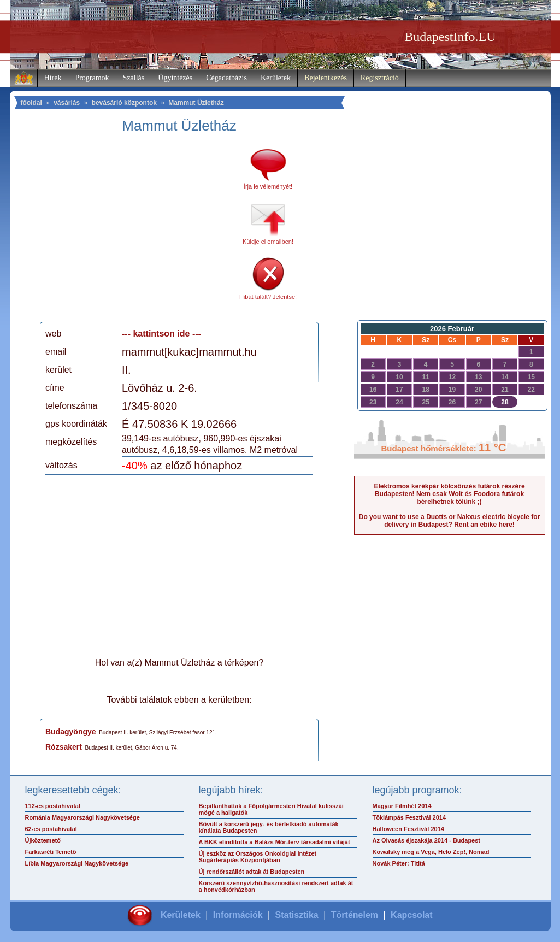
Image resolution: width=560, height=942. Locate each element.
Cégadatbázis (226, 78)
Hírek (53, 78)
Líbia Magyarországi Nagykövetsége (77, 863)
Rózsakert (64, 747)
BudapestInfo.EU (450, 37)
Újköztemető (43, 840)
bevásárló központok (124, 103)
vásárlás (67, 103)
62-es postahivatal (51, 829)
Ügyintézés (175, 78)
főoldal (31, 103)
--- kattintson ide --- (161, 334)
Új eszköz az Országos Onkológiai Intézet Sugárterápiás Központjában (258, 857)
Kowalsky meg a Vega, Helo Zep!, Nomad (431, 852)
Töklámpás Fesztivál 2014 (409, 817)
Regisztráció (380, 78)
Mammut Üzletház (196, 103)
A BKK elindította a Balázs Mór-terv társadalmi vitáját (275, 842)
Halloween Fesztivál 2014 (408, 829)
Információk (238, 915)
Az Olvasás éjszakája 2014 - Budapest (427, 840)
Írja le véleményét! (268, 186)
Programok (92, 78)
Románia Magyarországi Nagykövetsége (82, 817)
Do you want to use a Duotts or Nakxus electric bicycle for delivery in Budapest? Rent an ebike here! (449, 521)
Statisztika (297, 915)
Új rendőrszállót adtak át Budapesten (252, 872)
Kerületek (276, 78)
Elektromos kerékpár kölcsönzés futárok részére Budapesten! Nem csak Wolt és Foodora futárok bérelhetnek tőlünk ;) (449, 494)
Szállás (134, 78)
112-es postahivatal (53, 806)
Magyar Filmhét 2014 (402, 806)
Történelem (355, 915)
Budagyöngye (71, 732)
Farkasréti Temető (51, 852)
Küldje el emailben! (268, 242)
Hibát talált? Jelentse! (268, 297)
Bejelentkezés (326, 78)
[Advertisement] (137, 232)
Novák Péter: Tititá (399, 863)
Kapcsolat (411, 915)
